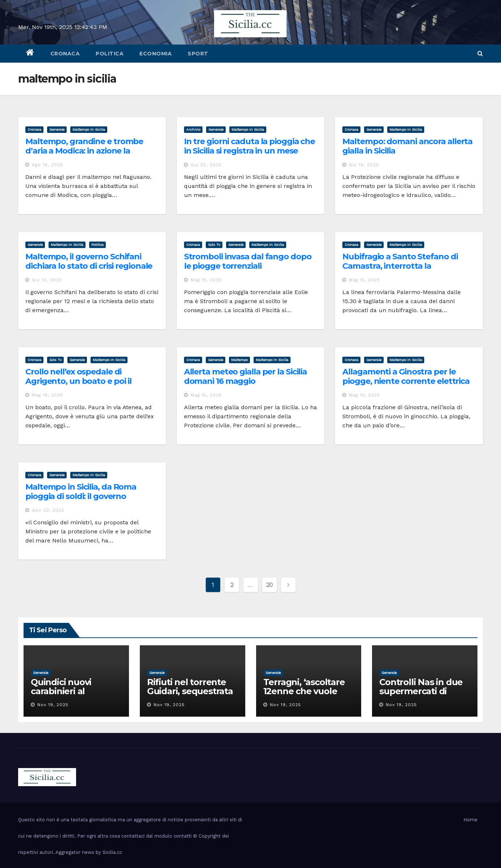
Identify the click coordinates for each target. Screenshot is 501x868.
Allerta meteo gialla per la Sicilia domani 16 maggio (246, 376)
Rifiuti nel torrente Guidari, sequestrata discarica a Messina (190, 691)
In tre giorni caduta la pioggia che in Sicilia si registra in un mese (250, 146)
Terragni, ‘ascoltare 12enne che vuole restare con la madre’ (309, 691)
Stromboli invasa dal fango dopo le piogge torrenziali (248, 261)
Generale (57, 129)
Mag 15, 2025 (206, 280)
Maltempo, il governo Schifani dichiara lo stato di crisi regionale (89, 261)
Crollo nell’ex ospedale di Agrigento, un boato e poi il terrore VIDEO (78, 381)
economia (156, 54)
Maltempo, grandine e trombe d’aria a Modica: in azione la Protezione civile (84, 151)
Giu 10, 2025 (47, 280)
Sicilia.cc (112, 852)
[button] (480, 53)
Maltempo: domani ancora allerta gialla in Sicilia (407, 146)
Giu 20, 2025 (206, 165)
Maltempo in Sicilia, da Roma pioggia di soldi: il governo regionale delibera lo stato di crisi (89, 496)
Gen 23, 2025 (48, 510)
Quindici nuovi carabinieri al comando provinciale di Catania (75, 696)
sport (198, 54)
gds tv (214, 245)
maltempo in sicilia (89, 129)
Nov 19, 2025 (53, 705)
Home (470, 820)
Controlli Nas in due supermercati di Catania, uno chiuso (421, 691)
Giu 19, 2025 (364, 165)
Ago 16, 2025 (47, 165)
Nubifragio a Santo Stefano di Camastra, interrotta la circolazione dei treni (400, 266)
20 (269, 585)
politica (110, 54)
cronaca (65, 54)
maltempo (239, 360)
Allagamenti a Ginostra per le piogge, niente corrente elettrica (406, 376)
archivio (193, 129)
